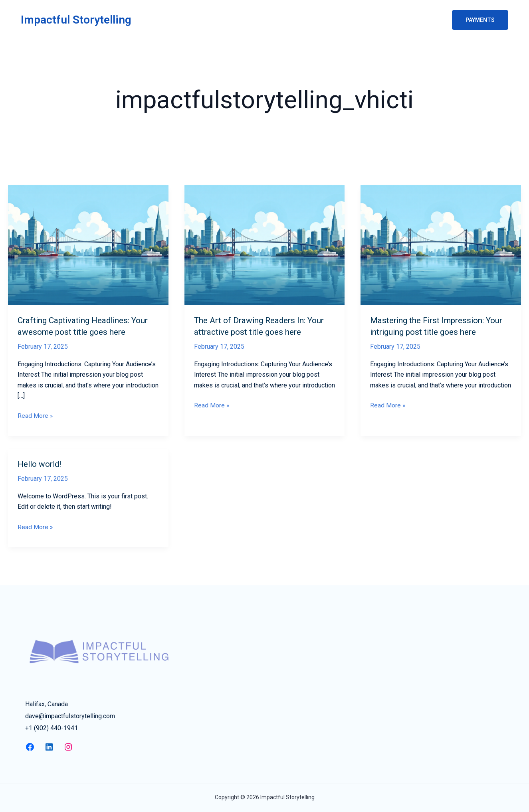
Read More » (35, 416)
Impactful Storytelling (76, 20)
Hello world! (42, 464)
